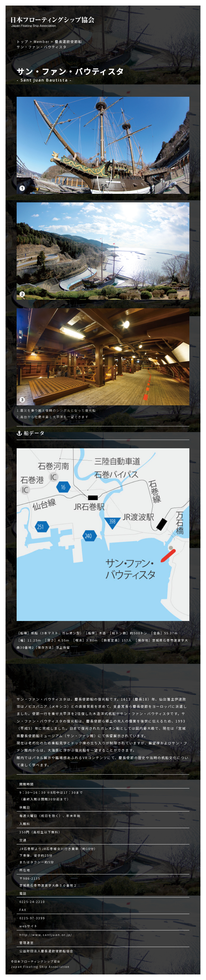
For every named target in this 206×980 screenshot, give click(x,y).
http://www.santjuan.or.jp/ (46, 935)
